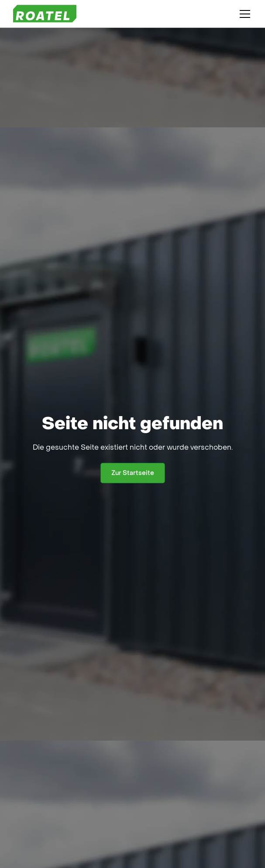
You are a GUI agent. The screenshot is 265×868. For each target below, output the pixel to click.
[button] (243, 14)
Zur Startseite (133, 473)
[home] (45, 14)
